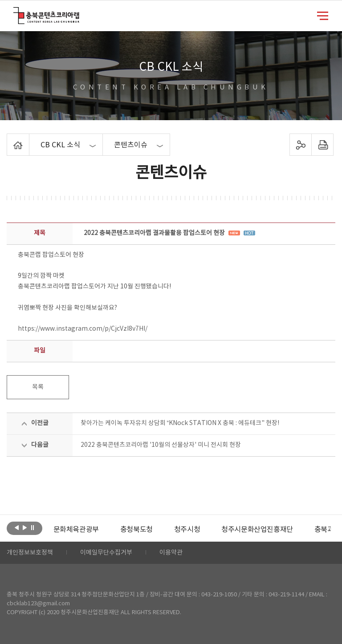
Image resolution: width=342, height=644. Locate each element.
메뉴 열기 (323, 15)
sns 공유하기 (300, 145)
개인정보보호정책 (30, 553)
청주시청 (187, 530)
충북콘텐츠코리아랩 (15, 12)
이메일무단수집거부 (106, 553)
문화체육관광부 (76, 530)
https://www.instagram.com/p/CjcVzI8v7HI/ (83, 329)
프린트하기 (322, 145)
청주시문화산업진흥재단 (257, 530)
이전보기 (17, 527)
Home (9, 139)
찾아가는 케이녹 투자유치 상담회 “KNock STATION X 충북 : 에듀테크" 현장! (180, 423)
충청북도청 (136, 530)
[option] (76, 530)
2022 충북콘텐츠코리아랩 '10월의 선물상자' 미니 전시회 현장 (161, 445)
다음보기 (25, 527)
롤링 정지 (33, 527)
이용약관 (171, 553)
